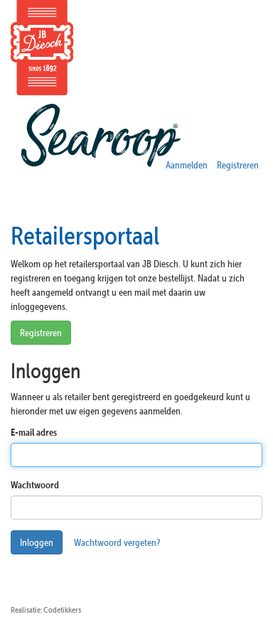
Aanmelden (187, 165)
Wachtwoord (35, 485)
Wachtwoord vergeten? (117, 542)
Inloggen (37, 542)
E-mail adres (34, 432)
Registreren (238, 165)
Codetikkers (62, 610)
